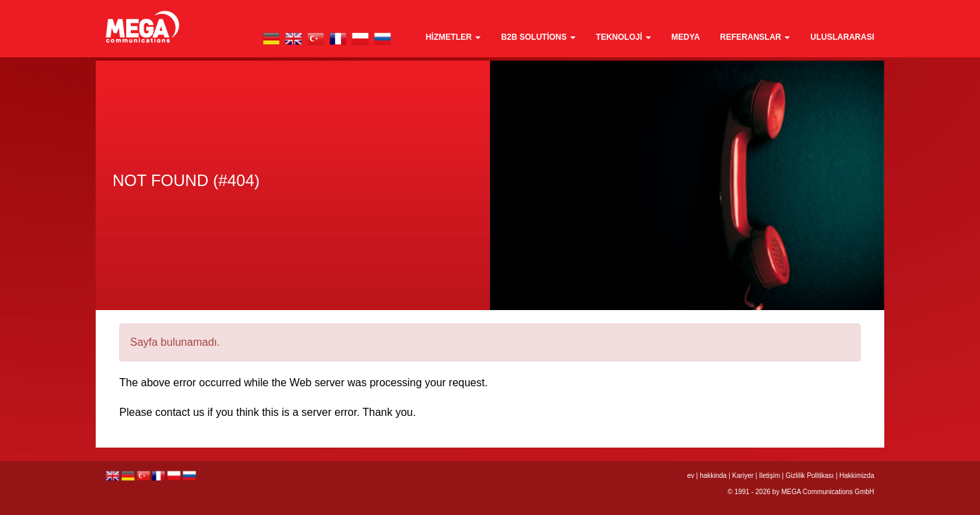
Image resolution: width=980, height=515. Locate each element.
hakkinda (713, 476)
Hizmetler (453, 37)
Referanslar (755, 37)
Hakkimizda (857, 476)
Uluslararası (842, 37)
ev (691, 476)
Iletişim (769, 476)
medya (685, 37)
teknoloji (623, 37)
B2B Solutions (538, 37)
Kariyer (743, 476)
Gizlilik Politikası (809, 476)
